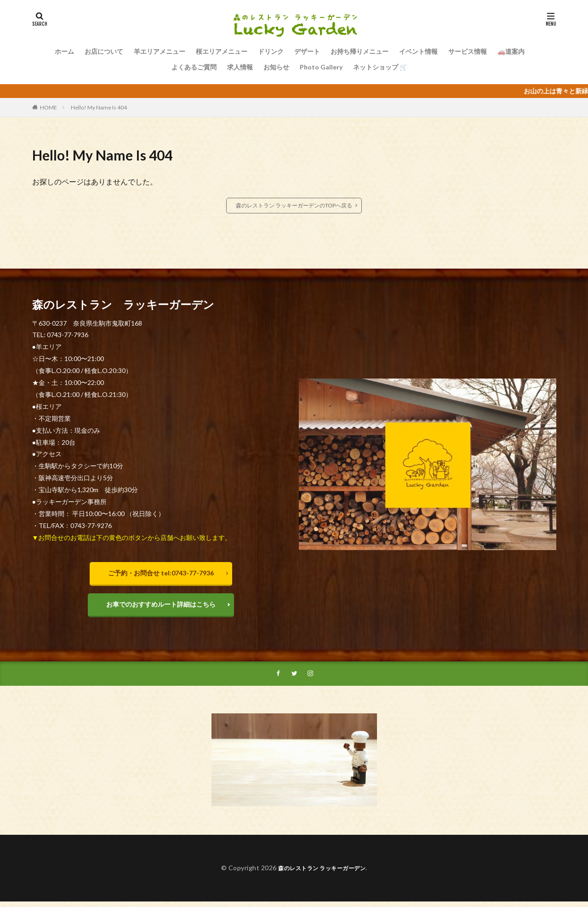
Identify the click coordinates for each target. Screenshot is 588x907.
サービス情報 (468, 51)
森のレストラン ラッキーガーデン (322, 873)
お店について (104, 51)
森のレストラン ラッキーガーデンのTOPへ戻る (294, 205)
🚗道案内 (511, 51)
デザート (307, 51)
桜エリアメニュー (222, 51)
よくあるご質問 (194, 67)
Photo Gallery (321, 67)
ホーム (64, 51)
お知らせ (276, 67)
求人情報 (240, 67)
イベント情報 (418, 51)
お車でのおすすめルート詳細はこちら (161, 606)
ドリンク (271, 51)
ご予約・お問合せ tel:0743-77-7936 (161, 573)
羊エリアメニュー (160, 51)
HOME (49, 107)
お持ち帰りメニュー (360, 51)
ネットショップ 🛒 (380, 67)
